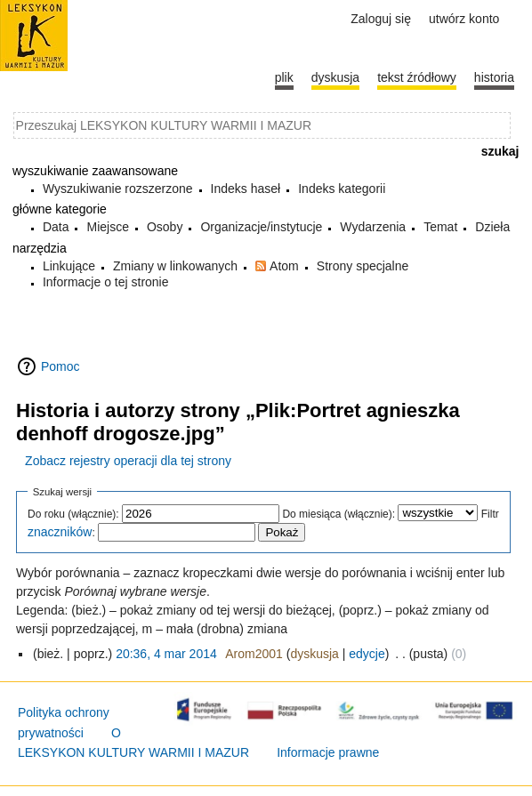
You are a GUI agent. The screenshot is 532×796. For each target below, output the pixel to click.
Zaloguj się (381, 19)
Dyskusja (335, 77)
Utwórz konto (464, 19)
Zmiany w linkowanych (175, 266)
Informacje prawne (328, 752)
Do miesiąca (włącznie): (339, 514)
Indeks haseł (246, 189)
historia (494, 77)
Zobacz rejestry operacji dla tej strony (128, 461)
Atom (284, 266)
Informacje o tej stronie (106, 282)
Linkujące (69, 266)
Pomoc (60, 366)
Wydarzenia (373, 227)
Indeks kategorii (342, 189)
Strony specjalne (363, 266)
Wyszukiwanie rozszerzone (118, 189)
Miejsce (107, 227)
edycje (367, 654)
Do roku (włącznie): (73, 514)
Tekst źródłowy (417, 77)
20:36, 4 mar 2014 (166, 654)
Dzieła (492, 227)
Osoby (165, 227)
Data (56, 227)
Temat (440, 227)
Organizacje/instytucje (261, 227)
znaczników (60, 532)
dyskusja (314, 654)
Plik (284, 77)
